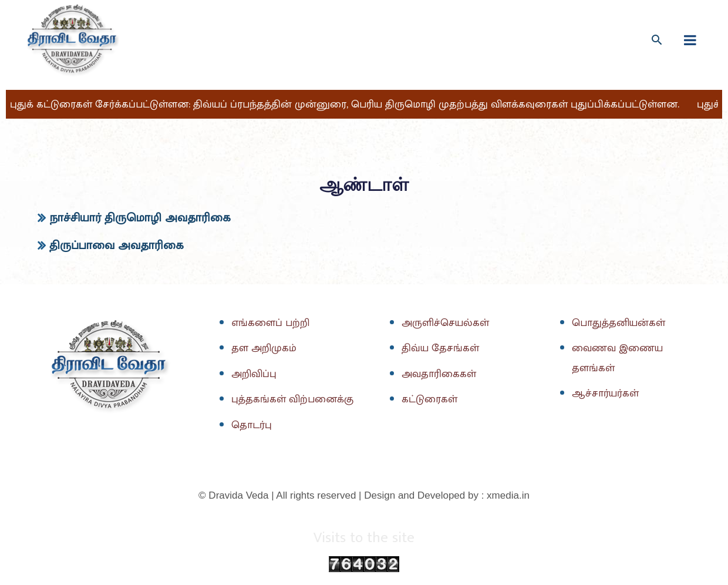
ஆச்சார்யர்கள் (606, 394)
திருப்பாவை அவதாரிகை (117, 246)
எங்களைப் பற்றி (271, 323)
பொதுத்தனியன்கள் (620, 323)
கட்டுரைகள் (431, 400)
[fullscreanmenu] (690, 40)
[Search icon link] (657, 40)
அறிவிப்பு (255, 374)
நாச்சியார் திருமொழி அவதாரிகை (140, 218)
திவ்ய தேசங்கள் (441, 349)
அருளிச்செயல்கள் (446, 323)
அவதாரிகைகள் (440, 374)
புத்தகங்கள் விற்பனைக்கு (294, 400)
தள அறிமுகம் (264, 349)
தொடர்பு (252, 425)
